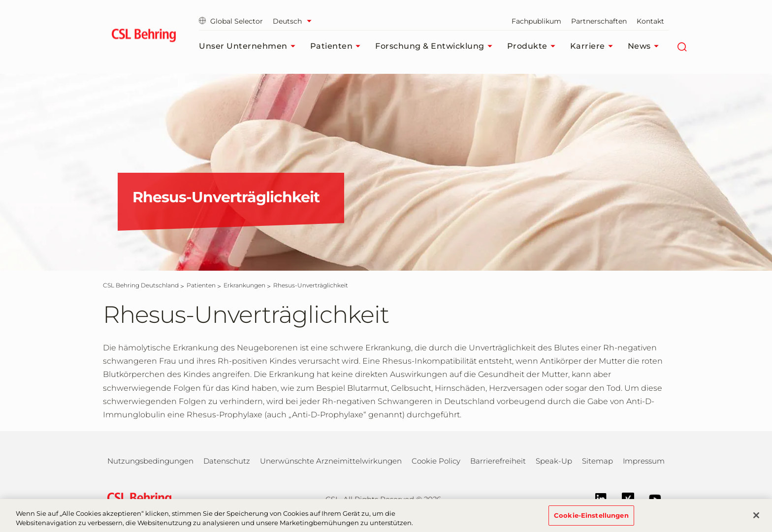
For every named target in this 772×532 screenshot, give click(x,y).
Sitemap (597, 461)
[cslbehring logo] (144, 37)
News (646, 46)
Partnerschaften (599, 21)
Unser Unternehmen (250, 46)
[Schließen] (756, 521)
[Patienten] (201, 285)
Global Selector (231, 21)
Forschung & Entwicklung (436, 46)
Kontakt (650, 21)
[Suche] (682, 46)
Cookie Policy (436, 461)
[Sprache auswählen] (295, 21)
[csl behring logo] (137, 498)
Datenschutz (227, 461)
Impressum (644, 461)
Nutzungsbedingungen (150, 461)
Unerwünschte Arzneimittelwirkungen (331, 461)
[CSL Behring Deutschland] (141, 285)
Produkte (534, 46)
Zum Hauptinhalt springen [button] (0, 0)
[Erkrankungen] (244, 285)
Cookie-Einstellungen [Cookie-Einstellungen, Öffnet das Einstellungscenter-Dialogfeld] (591, 521)
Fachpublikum (536, 21)
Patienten (338, 46)
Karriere (594, 46)
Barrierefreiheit (498, 461)
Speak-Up (554, 461)
